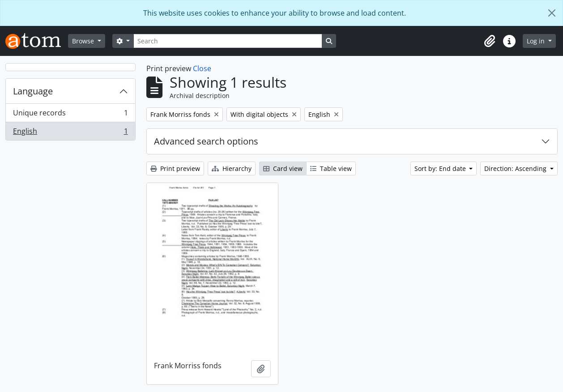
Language (33, 91)
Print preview (175, 168)
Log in (537, 41)
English (70, 133)
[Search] (228, 41)
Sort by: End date (441, 168)
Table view (331, 168)
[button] (490, 41)
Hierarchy (232, 168)
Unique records (70, 115)
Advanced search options (206, 141)
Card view (283, 168)
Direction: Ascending (516, 168)
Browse (84, 41)
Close (202, 68)
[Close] (552, 13)
